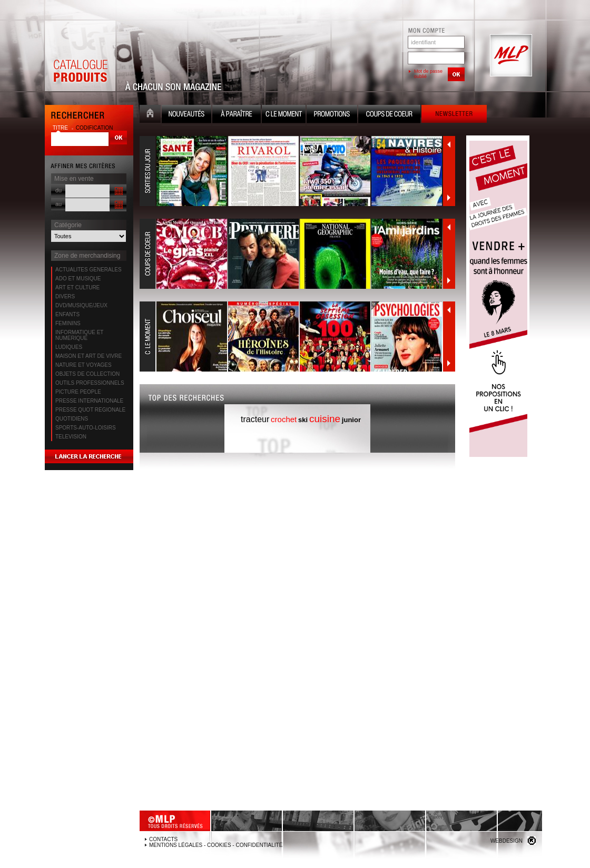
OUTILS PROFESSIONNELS (90, 383)
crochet (284, 419)
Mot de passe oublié (428, 74)
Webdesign (507, 841)
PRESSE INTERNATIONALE (89, 401)
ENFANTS (67, 314)
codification (95, 128)
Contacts (163, 839)
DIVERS (65, 296)
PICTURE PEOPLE (78, 392)
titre (61, 128)
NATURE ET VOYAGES (83, 365)
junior (351, 420)
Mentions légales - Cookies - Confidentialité (216, 845)
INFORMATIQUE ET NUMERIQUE (79, 335)
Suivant (449, 198)
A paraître (237, 115)
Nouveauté (186, 115)
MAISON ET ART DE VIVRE (88, 356)
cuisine (325, 419)
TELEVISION (71, 437)
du (58, 190)
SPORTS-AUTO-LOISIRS (86, 428)
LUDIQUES (69, 347)
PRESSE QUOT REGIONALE (90, 410)
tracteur (255, 419)
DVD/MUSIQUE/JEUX (81, 305)
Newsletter (454, 115)
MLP (510, 56)
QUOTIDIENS (72, 419)
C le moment (284, 115)
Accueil (150, 115)
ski (303, 420)
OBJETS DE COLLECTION (87, 374)
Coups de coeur (389, 115)
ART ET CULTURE (77, 287)
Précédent (449, 144)
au (58, 204)
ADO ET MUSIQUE (78, 279)
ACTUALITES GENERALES (88, 270)
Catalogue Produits (80, 56)
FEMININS (68, 323)
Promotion (332, 115)
